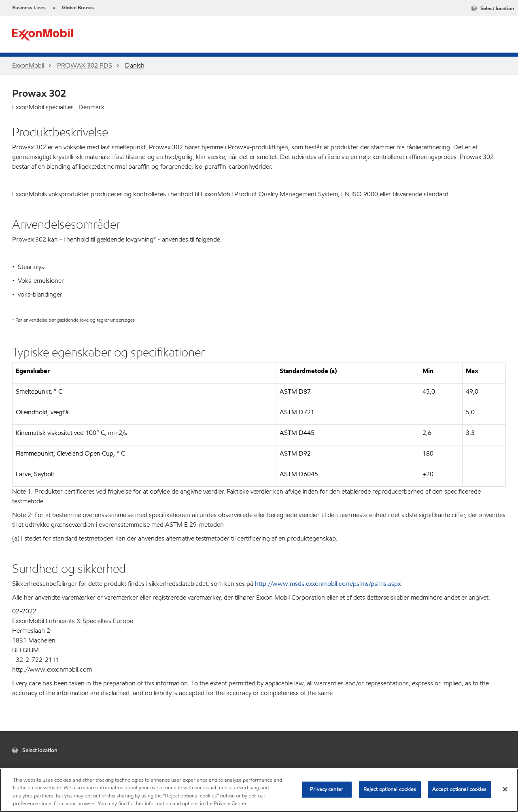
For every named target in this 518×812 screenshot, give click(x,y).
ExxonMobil (28, 65)
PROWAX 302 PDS (85, 65)
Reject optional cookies (390, 789)
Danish (135, 65)
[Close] (505, 789)
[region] (259, 790)
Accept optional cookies (460, 789)
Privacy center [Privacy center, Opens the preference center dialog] (327, 789)
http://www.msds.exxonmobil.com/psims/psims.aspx (328, 584)
